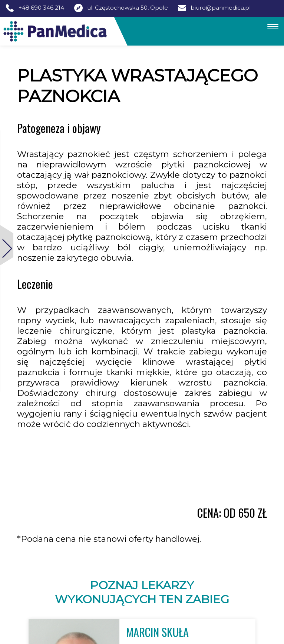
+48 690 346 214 (41, 8)
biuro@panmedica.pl (221, 8)
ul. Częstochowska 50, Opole (128, 8)
